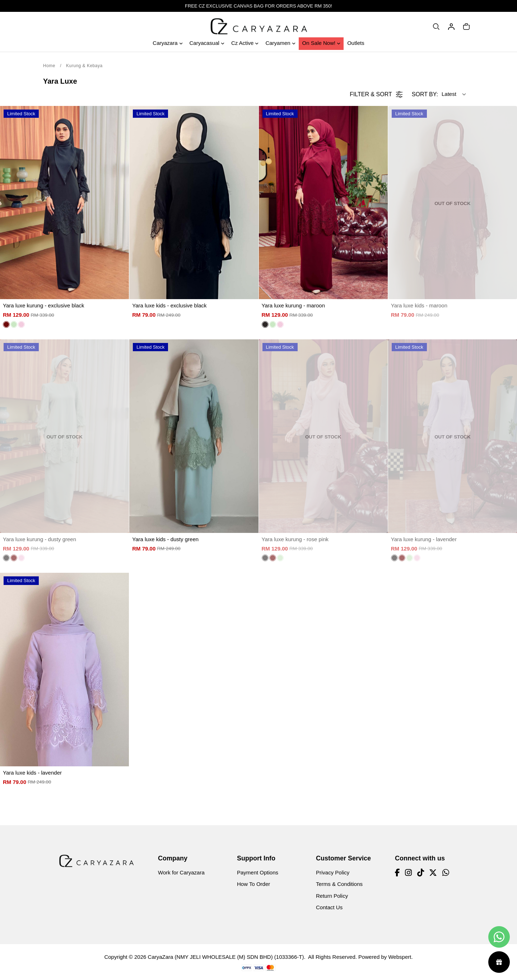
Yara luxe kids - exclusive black (169, 305)
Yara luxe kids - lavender (32, 773)
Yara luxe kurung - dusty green (39, 539)
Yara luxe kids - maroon (419, 305)
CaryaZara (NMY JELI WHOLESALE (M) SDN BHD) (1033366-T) (226, 957)
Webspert (400, 957)
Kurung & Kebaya (84, 66)
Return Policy (332, 896)
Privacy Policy (333, 872)
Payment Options (258, 872)
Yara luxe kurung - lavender (424, 539)
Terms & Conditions (339, 884)
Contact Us (329, 907)
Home (49, 66)
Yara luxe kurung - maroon (293, 305)
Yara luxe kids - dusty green (165, 539)
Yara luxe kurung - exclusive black (44, 305)
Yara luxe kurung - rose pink (295, 539)
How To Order (253, 884)
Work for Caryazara (181, 872)
